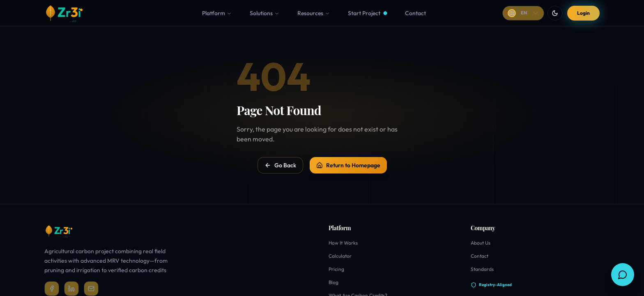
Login (583, 13)
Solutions (264, 13)
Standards (482, 269)
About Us (481, 243)
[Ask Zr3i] (623, 275)
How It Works (343, 243)
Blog (333, 282)
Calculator (340, 256)
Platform (217, 13)
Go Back (280, 165)
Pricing (336, 269)
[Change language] (523, 13)
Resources (314, 13)
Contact (480, 256)
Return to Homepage (348, 165)
